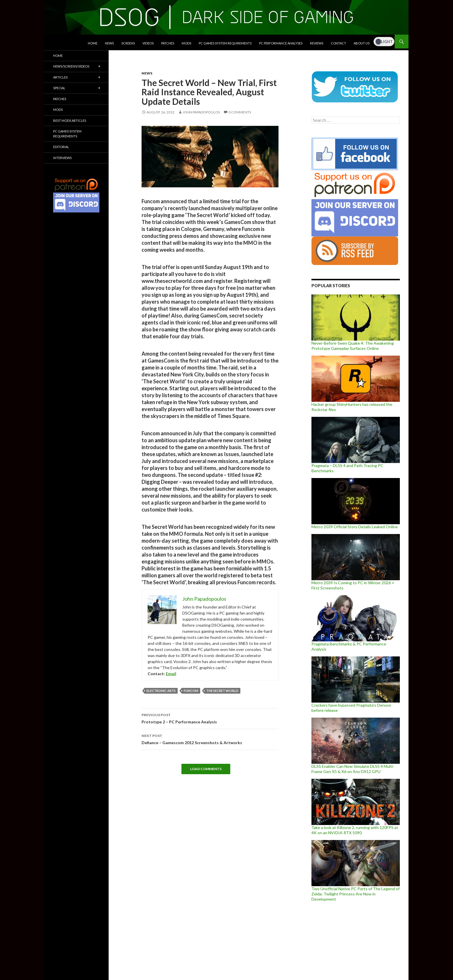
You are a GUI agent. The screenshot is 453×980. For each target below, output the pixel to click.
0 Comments (240, 112)
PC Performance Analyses (281, 43)
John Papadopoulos (201, 112)
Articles (60, 77)
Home (93, 43)
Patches (168, 43)
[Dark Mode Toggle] (384, 42)
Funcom (191, 691)
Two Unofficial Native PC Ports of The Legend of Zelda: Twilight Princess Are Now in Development (355, 894)
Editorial (61, 147)
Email (171, 674)
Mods (186, 43)
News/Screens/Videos (71, 66)
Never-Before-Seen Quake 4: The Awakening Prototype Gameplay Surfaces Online (353, 346)
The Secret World (222, 691)
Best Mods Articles (70, 121)
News (109, 43)
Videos (148, 43)
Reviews (317, 43)
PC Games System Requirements (225, 43)
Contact (338, 43)
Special (59, 88)
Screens (128, 43)
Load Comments (206, 769)
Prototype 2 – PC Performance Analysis (210, 718)
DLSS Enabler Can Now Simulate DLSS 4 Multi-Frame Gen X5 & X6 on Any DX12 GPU (353, 769)
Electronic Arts (161, 691)
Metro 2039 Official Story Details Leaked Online (355, 527)
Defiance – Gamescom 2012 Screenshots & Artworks (210, 739)
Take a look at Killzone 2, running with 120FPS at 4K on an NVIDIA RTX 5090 (355, 830)
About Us (362, 43)
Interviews (62, 158)
